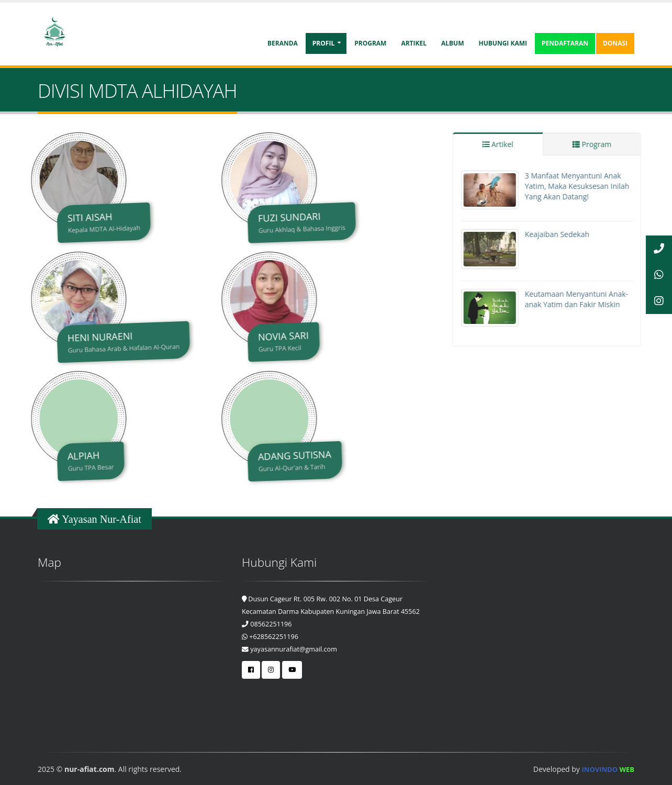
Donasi (615, 43)
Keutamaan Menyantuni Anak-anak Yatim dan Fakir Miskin (592, 299)
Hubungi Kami (503, 43)
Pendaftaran (565, 43)
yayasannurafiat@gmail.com (289, 649)
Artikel (414, 43)
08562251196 (267, 624)
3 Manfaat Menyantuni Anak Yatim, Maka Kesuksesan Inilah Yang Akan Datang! (592, 186)
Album (453, 43)
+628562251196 (270, 637)
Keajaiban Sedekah (572, 234)
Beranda (283, 43)
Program (370, 43)
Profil (323, 43)
